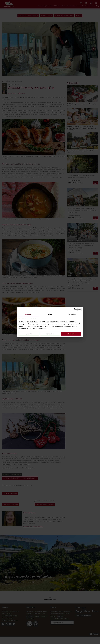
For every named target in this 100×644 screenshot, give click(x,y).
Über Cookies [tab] (72, 314)
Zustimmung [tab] (28, 314)
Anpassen (50, 334)
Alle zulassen (71, 334)
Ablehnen (29, 334)
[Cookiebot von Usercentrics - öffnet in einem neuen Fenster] (75, 309)
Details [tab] (50, 314)
